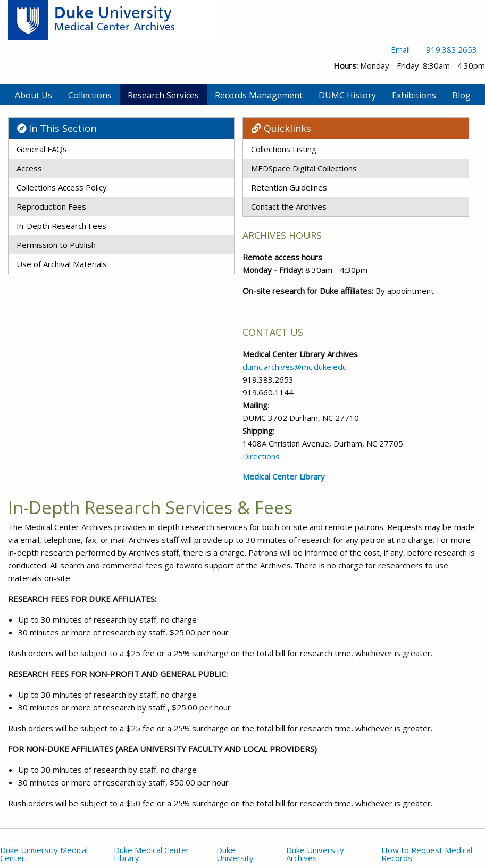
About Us (34, 95)
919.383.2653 (451, 49)
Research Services (163, 95)
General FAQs (42, 149)
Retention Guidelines (289, 187)
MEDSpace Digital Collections (304, 168)
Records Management (259, 95)
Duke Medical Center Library (152, 854)
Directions (261, 456)
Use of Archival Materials (62, 264)
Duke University (235, 854)
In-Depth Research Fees (61, 226)
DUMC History (347, 95)
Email (400, 49)
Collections (90, 95)
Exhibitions (414, 95)
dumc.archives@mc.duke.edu (295, 367)
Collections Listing (284, 149)
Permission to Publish (56, 245)
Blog (461, 95)
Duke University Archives (315, 854)
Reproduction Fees (51, 206)
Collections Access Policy (62, 187)
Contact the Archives (289, 206)
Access (29, 168)
